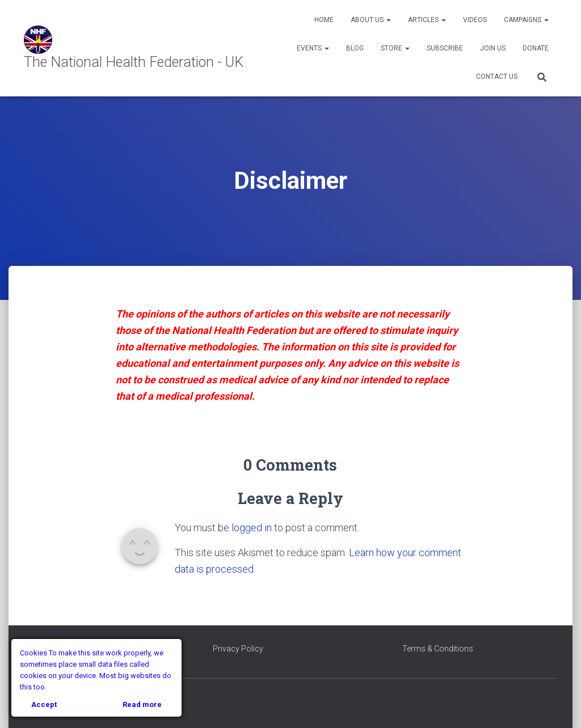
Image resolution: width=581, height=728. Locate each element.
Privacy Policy (238, 649)
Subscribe (445, 48)
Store (395, 48)
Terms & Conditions (438, 649)
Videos (475, 20)
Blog (355, 48)
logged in (252, 528)
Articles (427, 20)
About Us (371, 20)
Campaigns (526, 20)
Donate (536, 48)
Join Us (493, 48)
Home (324, 20)
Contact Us (497, 77)
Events (313, 48)
